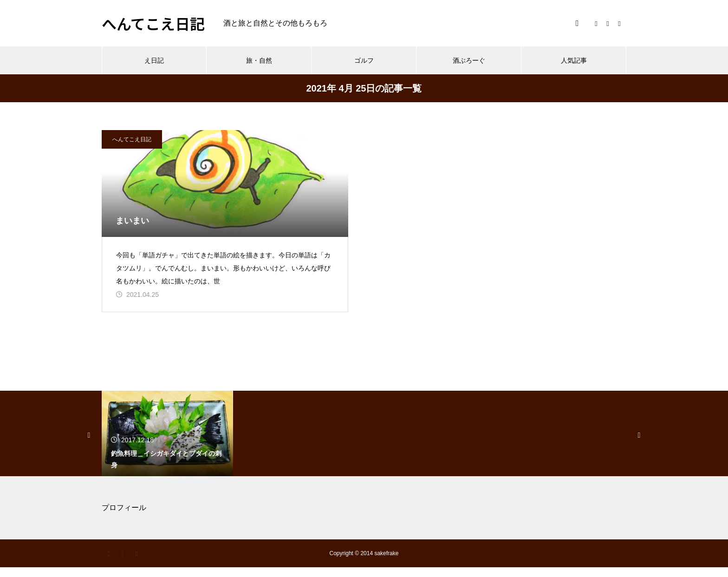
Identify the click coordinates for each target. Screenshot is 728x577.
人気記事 (574, 60)
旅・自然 (259, 60)
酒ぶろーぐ (469, 60)
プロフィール (124, 517)
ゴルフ (364, 60)
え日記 (154, 60)
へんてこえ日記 (132, 139)
